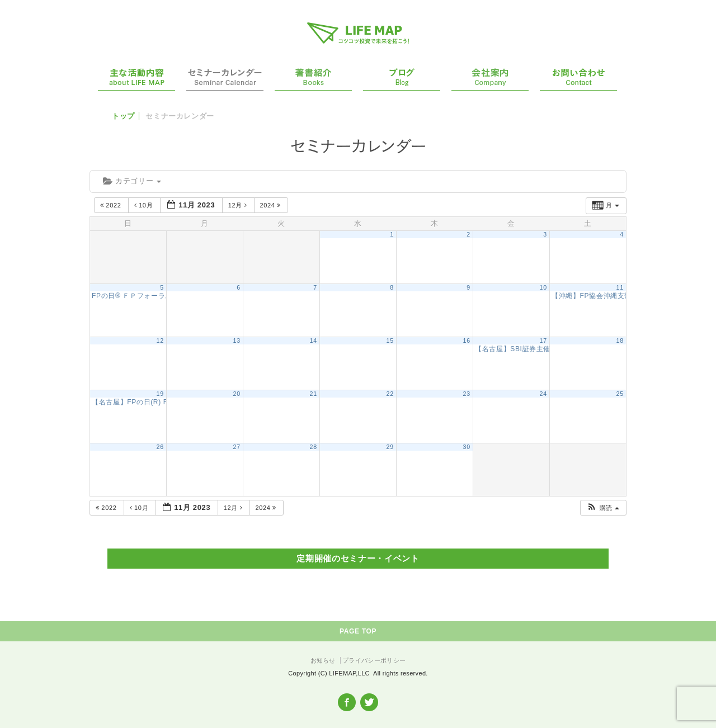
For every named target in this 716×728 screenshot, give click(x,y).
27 (237, 447)
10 (543, 287)
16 (467, 341)
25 (620, 394)
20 (237, 394)
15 (390, 341)
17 (543, 341)
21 (314, 394)
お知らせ (323, 660)
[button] (603, 508)
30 (467, 447)
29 (390, 447)
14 (314, 341)
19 (160, 394)
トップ (123, 116)
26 (160, 447)
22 (390, 394)
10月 (145, 205)
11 (620, 287)
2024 (272, 205)
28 (314, 447)
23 (467, 394)
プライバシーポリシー (374, 660)
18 (620, 341)
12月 (239, 205)
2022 (112, 205)
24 (543, 394)
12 (160, 341)
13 (237, 341)
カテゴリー (132, 181)
